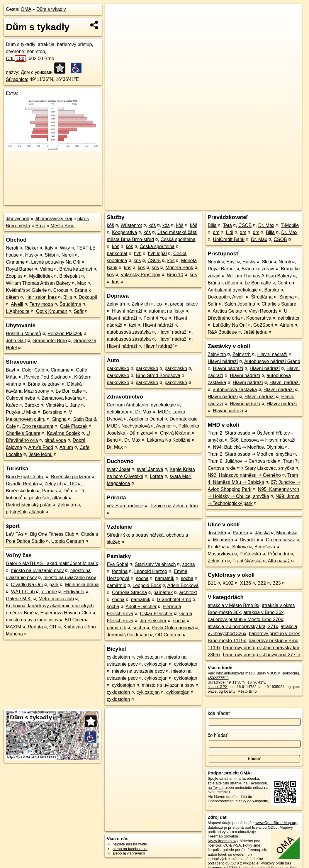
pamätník (165, 578)
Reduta (35, 627)
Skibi (50, 255)
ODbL (273, 827)
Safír (79, 311)
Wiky (65, 248)
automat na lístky (166, 311)
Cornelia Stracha (129, 592)
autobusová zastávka (129, 332)
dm (216, 232)
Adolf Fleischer (141, 607)
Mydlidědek (41, 276)
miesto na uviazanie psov (38, 571)
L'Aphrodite (18, 311)
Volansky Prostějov (140, 275)
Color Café (33, 370)
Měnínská (223, 540)
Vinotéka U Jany (63, 405)
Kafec (12, 405)
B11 (212, 583)
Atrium (66, 447)
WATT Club (23, 592)
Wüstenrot (131, 225)
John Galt (16, 341)
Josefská (217, 533)
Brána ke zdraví (76, 269)
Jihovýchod (18, 219)
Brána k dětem (223, 283)
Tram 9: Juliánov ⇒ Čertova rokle (242, 461)
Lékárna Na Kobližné (169, 440)
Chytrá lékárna (175, 433)
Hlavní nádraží (127, 311)
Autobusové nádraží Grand (272, 361)
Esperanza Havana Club (66, 613)
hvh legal (157, 254)
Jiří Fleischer (153, 621)
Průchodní (278, 554)
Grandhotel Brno (50, 341)
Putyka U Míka (21, 412)
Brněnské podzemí (71, 477)
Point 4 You (156, 318)
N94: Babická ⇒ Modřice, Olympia (248, 447)
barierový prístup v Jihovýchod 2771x (262, 655)
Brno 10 (175, 275)
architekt (188, 592)
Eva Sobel (117, 564)
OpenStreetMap (201, 205)
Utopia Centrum (68, 541)
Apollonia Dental (146, 419)
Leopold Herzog (151, 571)
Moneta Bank (179, 268)
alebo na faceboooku (130, 849)
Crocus (61, 290)
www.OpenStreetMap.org (276, 823)
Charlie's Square (23, 433)
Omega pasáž (281, 540)
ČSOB (154, 261)
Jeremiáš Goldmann (128, 635)
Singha (59, 419)
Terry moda (41, 304)
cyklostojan (118, 657)
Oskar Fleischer (156, 614)
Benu (112, 440)
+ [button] (115, 14)
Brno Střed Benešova (158, 375)
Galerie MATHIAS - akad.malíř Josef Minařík (52, 563)
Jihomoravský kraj (53, 219)
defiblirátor (118, 412)
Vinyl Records (263, 311)
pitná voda (55, 440)
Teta (227, 225)
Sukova (240, 547)
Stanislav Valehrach (155, 564)
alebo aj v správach (129, 853)
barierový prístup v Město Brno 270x (245, 619)
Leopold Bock (147, 585)
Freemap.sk (231, 205)
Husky (32, 255)
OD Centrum (169, 635)
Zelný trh (54, 484)
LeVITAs (15, 534)
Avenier (164, 426)
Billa (68, 297)
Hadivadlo (74, 592)
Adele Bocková (183, 585)
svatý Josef (118, 469)
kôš (110, 225)
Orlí (16, 59)
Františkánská (247, 561)
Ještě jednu (40, 454)
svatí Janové (150, 469)
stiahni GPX (218, 687)
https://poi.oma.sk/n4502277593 (275, 205)
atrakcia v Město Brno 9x (233, 605)
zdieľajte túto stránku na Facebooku (237, 783)
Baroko (32, 405)
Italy (49, 248)
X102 (228, 583)
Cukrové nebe (21, 398)
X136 (246, 583)
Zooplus (14, 276)
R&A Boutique (222, 332)
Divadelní (250, 540)
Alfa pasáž (279, 561)
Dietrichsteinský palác (29, 505)
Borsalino (53, 412)
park (54, 585)
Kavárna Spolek (63, 433)
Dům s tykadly (51, 9)
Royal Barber (19, 269)
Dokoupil (88, 297)
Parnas (50, 491)
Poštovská (250, 554)
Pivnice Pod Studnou (46, 377)
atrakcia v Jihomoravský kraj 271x (243, 627)
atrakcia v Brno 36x (263, 612)
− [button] (115, 23)
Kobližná (217, 547)
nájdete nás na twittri (130, 844)
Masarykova (220, 554)
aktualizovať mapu (239, 673)
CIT (53, 627)
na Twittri (215, 788)
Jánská (262, 533)
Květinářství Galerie (26, 290)
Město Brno (62, 226)
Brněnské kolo (21, 491)
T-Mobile (290, 225)
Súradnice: (17, 79)
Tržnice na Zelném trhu (174, 506)
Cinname (15, 262)
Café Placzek (74, 426)
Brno (40, 226)
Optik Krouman (52, 311)
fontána (120, 571)
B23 (276, 583)
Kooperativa (124, 232)
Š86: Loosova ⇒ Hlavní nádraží (263, 440)
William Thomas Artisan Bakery (38, 283)
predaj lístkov (184, 304)
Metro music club (56, 599)
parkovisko (118, 368)
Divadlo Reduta (22, 484)
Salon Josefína (240, 304)
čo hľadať (218, 735)
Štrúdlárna (70, 304)
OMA (26, 9)
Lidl (230, 232)
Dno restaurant (38, 426)
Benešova (265, 547)
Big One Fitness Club (52, 534)
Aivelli (17, 304)
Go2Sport (263, 325)
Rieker (31, 248)
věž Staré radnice (125, 506)
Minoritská (287, 533)
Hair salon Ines (41, 297)
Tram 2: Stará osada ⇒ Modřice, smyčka (250, 454)
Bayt (11, 370)
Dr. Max (143, 412)
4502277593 (218, 678)
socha (189, 564)
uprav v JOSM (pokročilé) (278, 673)
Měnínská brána (82, 585)
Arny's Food (41, 447)
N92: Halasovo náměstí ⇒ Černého (244, 475)
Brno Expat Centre (25, 477)
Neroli (12, 248)
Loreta (156, 476)
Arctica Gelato (227, 311)
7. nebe (49, 592)
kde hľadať (219, 713)
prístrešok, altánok (48, 498)
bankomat (117, 254)
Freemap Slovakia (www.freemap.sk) (223, 838)
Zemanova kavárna (62, 398)
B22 (262, 583)
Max (82, 283)
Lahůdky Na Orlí (230, 325)
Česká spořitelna (178, 239)
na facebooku (248, 778)
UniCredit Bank (229, 239)
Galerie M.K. (19, 599)
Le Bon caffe (69, 391)
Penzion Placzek (65, 334)
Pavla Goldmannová (173, 628)
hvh (138, 254)
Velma (46, 269)
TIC (73, 484)
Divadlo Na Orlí (27, 585)
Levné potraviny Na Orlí (56, 262)
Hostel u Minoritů (23, 334)
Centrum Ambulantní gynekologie (141, 405)
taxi (160, 304)
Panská (241, 533)
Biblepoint (69, 276)
